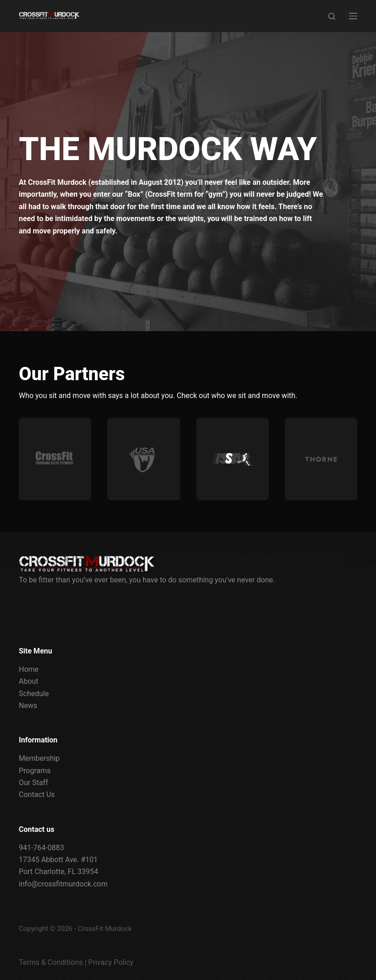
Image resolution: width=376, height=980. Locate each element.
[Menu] (353, 16)
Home (29, 669)
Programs (35, 771)
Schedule (34, 694)
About (29, 681)
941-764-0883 (41, 848)
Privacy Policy (111, 962)
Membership (39, 758)
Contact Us (37, 795)
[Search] (332, 16)
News (28, 706)
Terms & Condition (49, 962)
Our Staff (33, 783)
